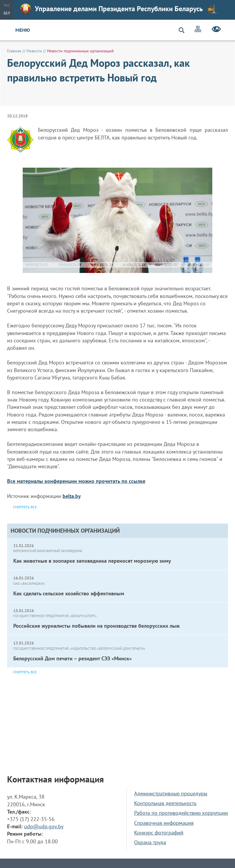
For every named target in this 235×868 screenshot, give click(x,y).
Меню (23, 30)
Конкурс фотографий (159, 833)
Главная (14, 51)
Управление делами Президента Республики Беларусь (119, 9)
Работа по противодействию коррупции (181, 813)
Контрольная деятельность (165, 803)
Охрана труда (150, 842)
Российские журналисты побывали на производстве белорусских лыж (96, 626)
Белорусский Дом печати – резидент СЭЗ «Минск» (73, 658)
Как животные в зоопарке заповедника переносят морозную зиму (92, 561)
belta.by (72, 496)
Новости (34, 51)
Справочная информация (164, 823)
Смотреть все (25, 672)
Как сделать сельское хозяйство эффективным (69, 593)
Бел (7, 13)
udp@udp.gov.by (44, 826)
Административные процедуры (171, 793)
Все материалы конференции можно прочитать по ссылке (76, 481)
